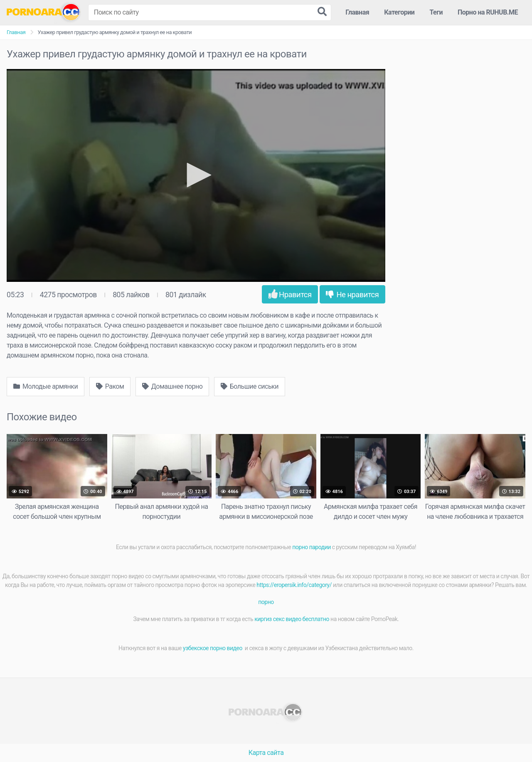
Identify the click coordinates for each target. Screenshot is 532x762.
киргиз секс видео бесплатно (292, 619)
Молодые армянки (46, 386)
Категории (399, 12)
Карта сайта (266, 753)
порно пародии (312, 547)
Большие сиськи (250, 386)
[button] (196, 175)
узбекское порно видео (213, 648)
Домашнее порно (172, 386)
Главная (357, 12)
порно (266, 602)
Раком (110, 386)
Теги (436, 12)
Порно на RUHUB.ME (488, 12)
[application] (196, 175)
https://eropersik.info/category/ (294, 585)
